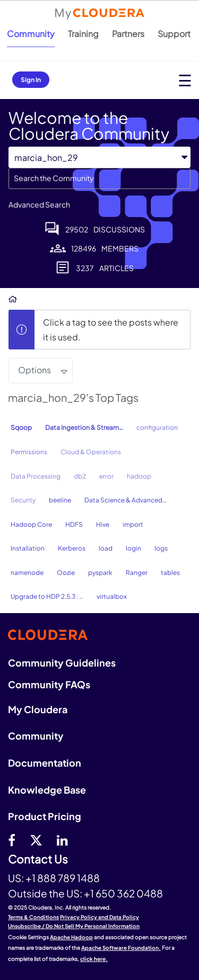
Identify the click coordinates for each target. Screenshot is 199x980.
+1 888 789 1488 (63, 878)
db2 (80, 476)
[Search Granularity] (99, 158)
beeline (60, 500)
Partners (128, 34)
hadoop (139, 476)
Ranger (137, 573)
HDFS (74, 524)
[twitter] (36, 840)
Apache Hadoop (71, 937)
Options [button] (34, 370)
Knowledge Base (47, 790)
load (106, 548)
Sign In (31, 80)
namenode (27, 573)
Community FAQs (49, 684)
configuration (157, 428)
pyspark (100, 573)
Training (83, 34)
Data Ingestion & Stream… (84, 428)
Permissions (29, 452)
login (133, 548)
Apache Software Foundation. (121, 948)
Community (31, 34)
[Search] (99, 178)
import (133, 524)
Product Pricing (45, 816)
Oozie (66, 573)
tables (170, 573)
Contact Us (38, 860)
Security (23, 500)
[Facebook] (12, 840)
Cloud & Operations (91, 452)
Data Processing (36, 476)
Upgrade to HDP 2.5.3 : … (47, 596)
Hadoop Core (31, 524)
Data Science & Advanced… (126, 500)
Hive (103, 524)
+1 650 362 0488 (123, 893)
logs (161, 548)
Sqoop (21, 428)
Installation (28, 548)
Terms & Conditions (33, 917)
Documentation (45, 763)
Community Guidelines (62, 663)
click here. (94, 959)
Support (174, 34)
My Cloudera (38, 709)
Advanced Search (39, 204)
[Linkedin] (62, 840)
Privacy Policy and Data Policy (99, 917)
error (106, 476)
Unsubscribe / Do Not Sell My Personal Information (74, 926)
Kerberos (72, 548)
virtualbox (112, 596)
